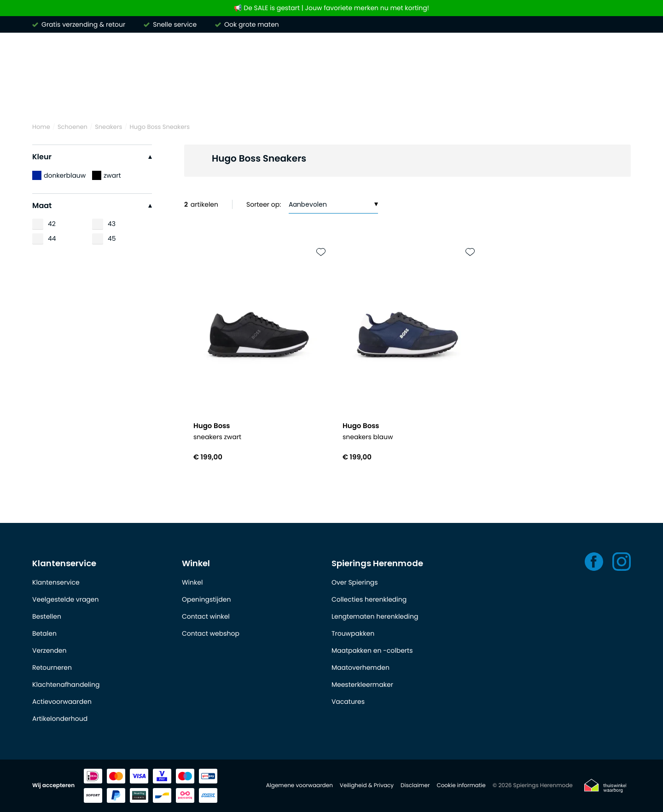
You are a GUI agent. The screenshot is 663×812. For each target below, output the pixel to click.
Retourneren (52, 667)
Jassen (451, 96)
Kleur (92, 157)
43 (112, 224)
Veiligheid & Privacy (367, 786)
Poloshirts (169, 96)
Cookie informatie (461, 786)
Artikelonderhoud (60, 719)
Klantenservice (64, 563)
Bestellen (47, 616)
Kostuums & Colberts (378, 96)
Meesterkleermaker (362, 684)
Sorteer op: (264, 204)
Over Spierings (355, 582)
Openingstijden (206, 599)
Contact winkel (206, 616)
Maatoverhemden (361, 667)
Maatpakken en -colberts (372, 650)
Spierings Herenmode (377, 563)
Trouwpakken (353, 633)
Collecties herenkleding (369, 599)
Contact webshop (211, 633)
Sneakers (108, 127)
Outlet (600, 96)
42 (52, 224)
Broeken (302, 96)
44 (52, 238)
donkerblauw (59, 175)
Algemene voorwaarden (300, 786)
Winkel (196, 563)
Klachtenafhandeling (66, 684)
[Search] (505, 57)
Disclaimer (415, 786)
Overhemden (106, 96)
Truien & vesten (237, 96)
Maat (92, 206)
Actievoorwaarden (62, 702)
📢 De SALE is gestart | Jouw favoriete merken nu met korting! (331, 8)
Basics (497, 96)
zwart (107, 175)
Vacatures (348, 702)
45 (112, 238)
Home (41, 127)
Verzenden (49, 650)
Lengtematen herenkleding (375, 616)
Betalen (44, 633)
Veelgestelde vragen (65, 599)
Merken (46, 96)
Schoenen (549, 96)
